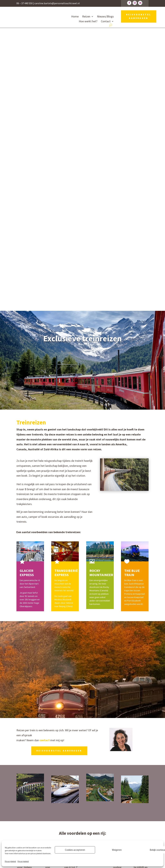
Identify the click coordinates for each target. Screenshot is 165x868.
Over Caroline (94, 817)
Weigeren (117, 850)
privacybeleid (36, 853)
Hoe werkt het (95, 812)
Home (75, 17)
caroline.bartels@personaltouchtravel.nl (57, 3)
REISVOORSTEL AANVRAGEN (139, 16)
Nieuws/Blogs (105, 17)
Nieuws (90, 829)
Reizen (86, 17)
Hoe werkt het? (88, 22)
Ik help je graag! (83, 643)
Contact (106, 22)
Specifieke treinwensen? (82, 630)
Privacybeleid (10, 861)
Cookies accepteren (75, 850)
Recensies (92, 822)
